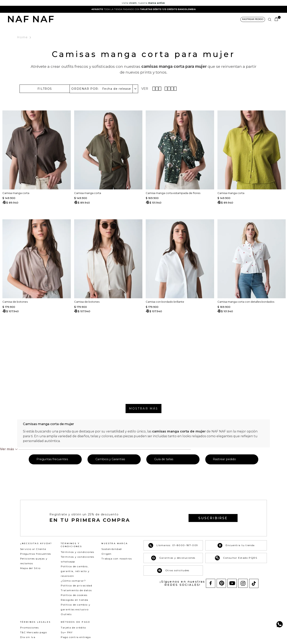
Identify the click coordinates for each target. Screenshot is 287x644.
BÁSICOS (124, 19)
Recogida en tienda (75, 600)
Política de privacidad (76, 585)
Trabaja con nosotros (117, 559)
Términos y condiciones (77, 552)
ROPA (97, 19)
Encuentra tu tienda (236, 545)
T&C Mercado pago (34, 632)
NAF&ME (184, 19)
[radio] (157, 89)
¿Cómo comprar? (73, 581)
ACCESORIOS (166, 19)
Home (23, 37)
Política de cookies (74, 595)
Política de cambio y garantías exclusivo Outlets (76, 609)
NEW (85, 19)
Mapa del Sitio (30, 568)
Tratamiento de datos (76, 590)
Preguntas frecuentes (52, 459)
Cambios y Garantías (110, 459)
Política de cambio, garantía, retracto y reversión (75, 571)
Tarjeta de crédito (73, 628)
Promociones (29, 628)
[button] (252, 20)
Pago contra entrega (76, 637)
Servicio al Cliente (33, 549)
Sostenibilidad (112, 549)
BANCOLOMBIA (204, 19)
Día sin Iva (28, 637)
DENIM (109, 19)
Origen (107, 554)
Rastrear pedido (224, 459)
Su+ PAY (67, 632)
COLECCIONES (143, 19)
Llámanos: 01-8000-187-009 (173, 545)
